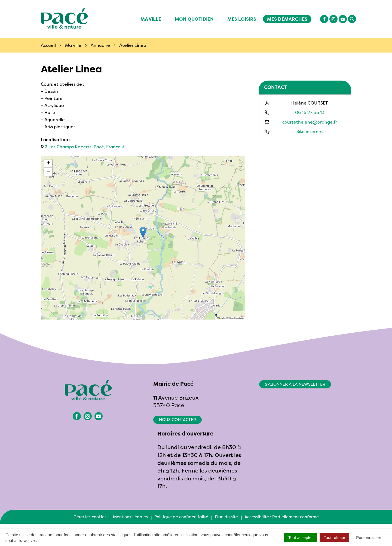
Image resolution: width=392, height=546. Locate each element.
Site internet (310, 131)
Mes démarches (287, 19)
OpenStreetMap (236, 318)
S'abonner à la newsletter (295, 384)
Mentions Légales (130, 517)
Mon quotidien (194, 19)
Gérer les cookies (90, 517)
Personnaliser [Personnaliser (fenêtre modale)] (369, 537)
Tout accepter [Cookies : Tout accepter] (301, 537)
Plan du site (226, 517)
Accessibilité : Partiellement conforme (282, 517)
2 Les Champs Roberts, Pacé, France (83, 147)
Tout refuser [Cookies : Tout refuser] (334, 537)
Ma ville (151, 19)
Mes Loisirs (242, 19)
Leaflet (221, 318)
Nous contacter (177, 420)
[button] (143, 232)
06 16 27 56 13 (310, 112)
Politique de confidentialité (181, 517)
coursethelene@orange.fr (310, 122)
